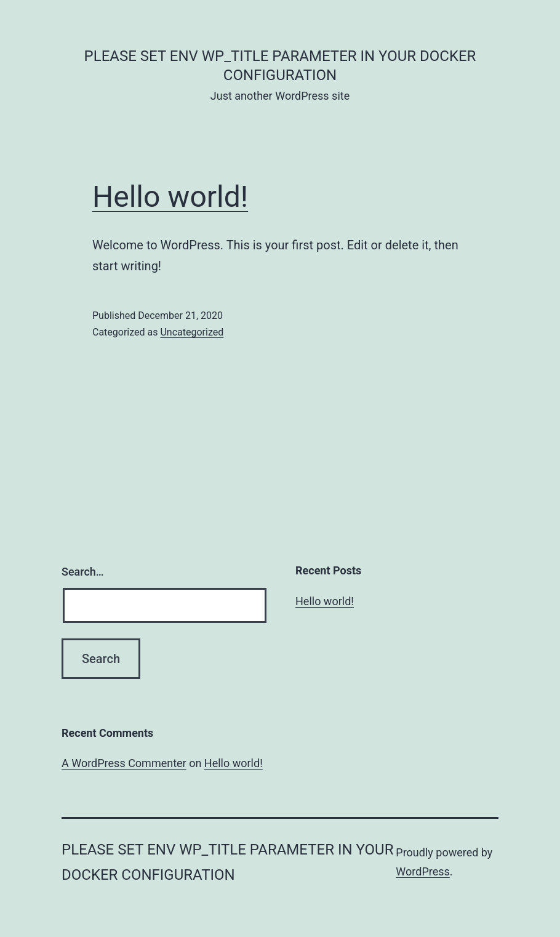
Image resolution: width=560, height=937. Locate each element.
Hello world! (170, 197)
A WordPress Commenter (124, 763)
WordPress (422, 871)
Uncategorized (192, 332)
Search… (83, 572)
